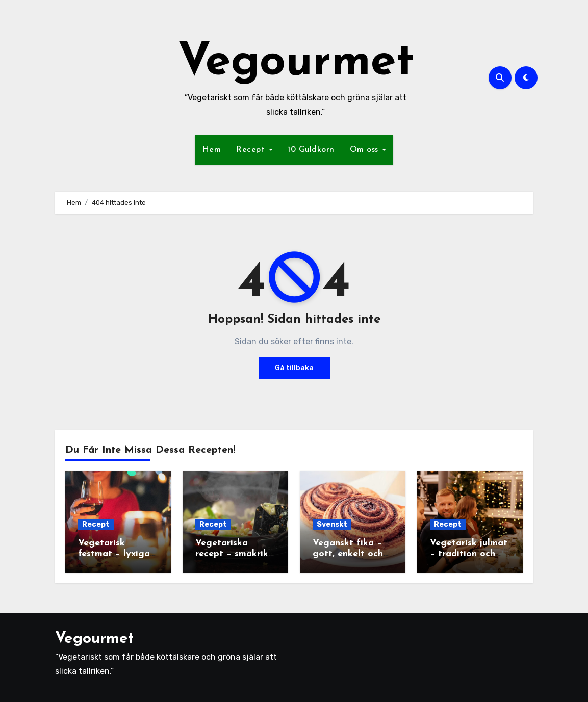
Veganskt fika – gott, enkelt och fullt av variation (350, 554)
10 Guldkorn (311, 150)
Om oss (366, 150)
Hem (212, 150)
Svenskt (332, 524)
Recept (252, 150)
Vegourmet (296, 63)
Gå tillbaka (294, 368)
